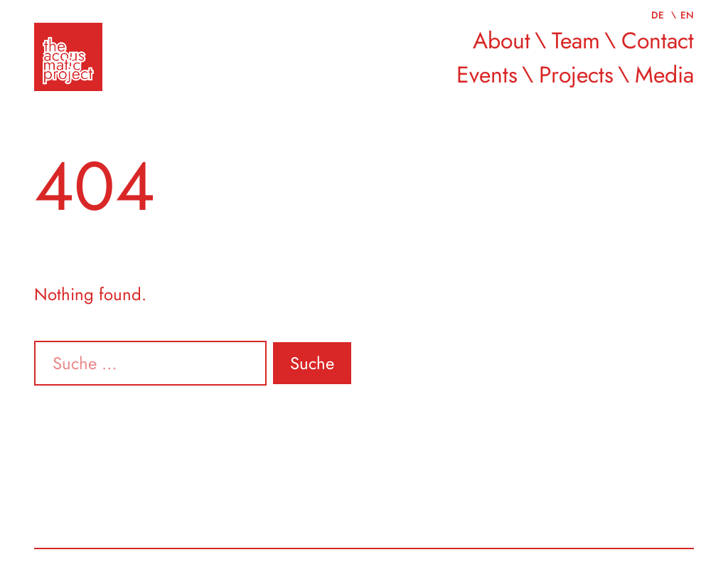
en (687, 15)
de (659, 15)
